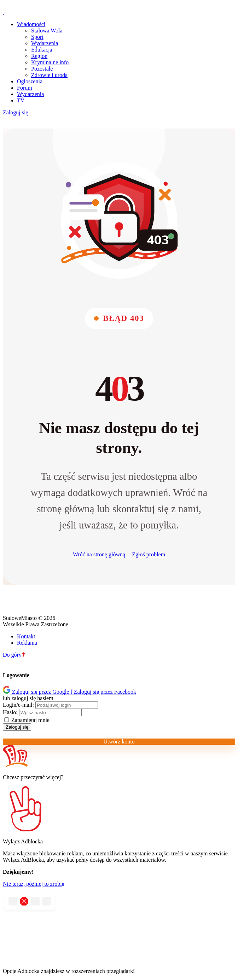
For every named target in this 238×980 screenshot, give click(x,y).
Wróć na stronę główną (99, 554)
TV (21, 100)
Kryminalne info (50, 62)
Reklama (27, 643)
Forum (25, 88)
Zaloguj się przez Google (37, 692)
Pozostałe (42, 69)
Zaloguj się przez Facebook (103, 692)
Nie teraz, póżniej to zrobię (34, 884)
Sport (37, 37)
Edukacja (42, 50)
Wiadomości (31, 24)
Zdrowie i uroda (49, 75)
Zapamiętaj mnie (27, 720)
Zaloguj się (16, 112)
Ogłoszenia (30, 81)
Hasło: (10, 712)
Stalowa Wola (47, 31)
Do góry (14, 655)
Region (39, 56)
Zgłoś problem (149, 554)
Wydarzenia (45, 43)
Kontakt (26, 636)
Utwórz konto (119, 742)
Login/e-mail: (18, 705)
